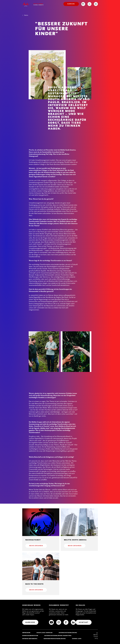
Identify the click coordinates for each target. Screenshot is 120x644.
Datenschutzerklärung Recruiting (58, 636)
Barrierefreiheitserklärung (55, 639)
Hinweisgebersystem (30, 636)
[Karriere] (71, 4)
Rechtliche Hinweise (45, 633)
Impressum (26, 633)
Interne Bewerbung (30, 639)
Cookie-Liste (77, 639)
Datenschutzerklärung (68, 633)
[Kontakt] (84, 622)
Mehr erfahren (36, 546)
